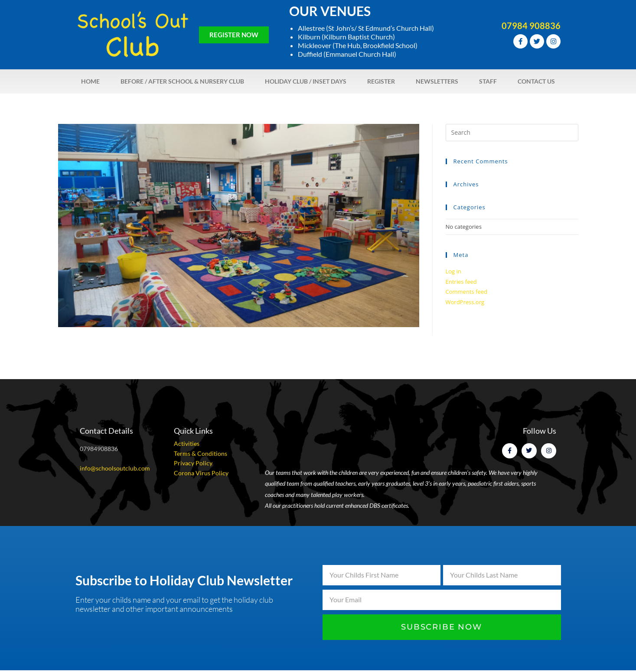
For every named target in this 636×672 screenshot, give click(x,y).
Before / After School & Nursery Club (182, 81)
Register (381, 81)
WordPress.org (465, 302)
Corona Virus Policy (201, 473)
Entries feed (461, 282)
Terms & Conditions (201, 453)
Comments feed (466, 292)
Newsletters (437, 81)
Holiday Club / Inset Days (306, 81)
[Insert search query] (512, 133)
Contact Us (536, 81)
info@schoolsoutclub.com (115, 468)
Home (90, 81)
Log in (453, 271)
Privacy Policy (193, 463)
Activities (187, 443)
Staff (488, 81)
